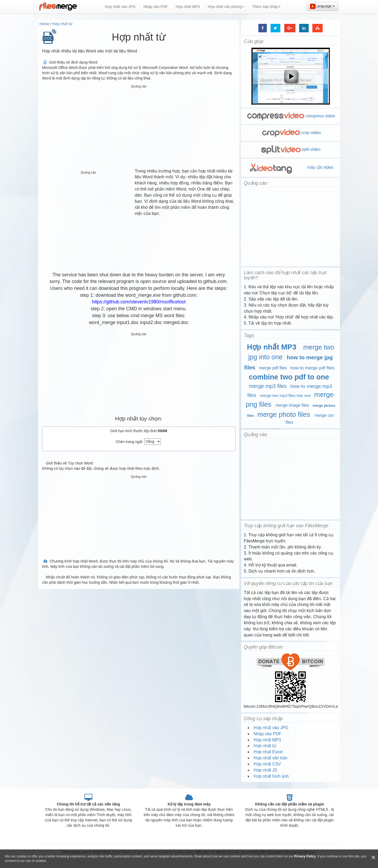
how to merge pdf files (312, 368)
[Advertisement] (139, 127)
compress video (291, 116)
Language (322, 6)
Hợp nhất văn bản (271, 758)
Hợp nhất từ (62, 24)
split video (290, 149)
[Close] (373, 858)
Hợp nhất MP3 (188, 7)
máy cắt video (291, 167)
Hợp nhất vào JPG (120, 7)
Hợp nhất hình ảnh (271, 776)
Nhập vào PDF (156, 7)
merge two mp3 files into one (285, 395)
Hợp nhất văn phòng (226, 7)
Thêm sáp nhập (266, 7)
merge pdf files (273, 368)
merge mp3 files (268, 386)
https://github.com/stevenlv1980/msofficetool (139, 302)
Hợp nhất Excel (268, 752)
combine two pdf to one (289, 377)
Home (44, 24)
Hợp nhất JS (265, 770)
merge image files (292, 405)
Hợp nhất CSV (267, 764)
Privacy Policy (305, 856)
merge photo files (284, 414)
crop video (291, 133)
